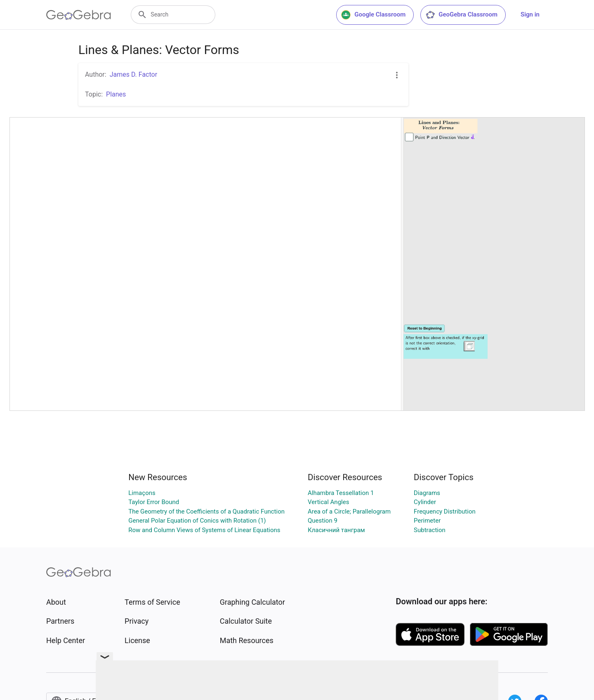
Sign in (530, 14)
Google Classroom (373, 15)
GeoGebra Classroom (461, 15)
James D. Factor (133, 74)
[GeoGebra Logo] (79, 15)
